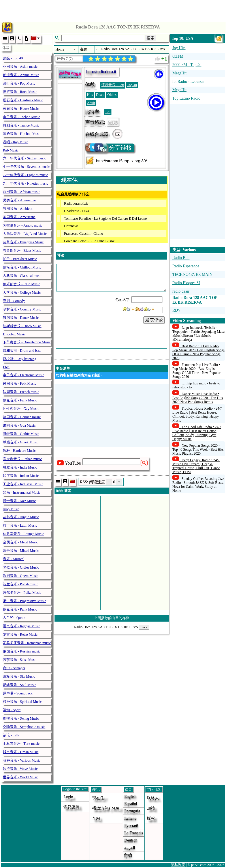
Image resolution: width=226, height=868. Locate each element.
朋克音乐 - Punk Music (20, 609)
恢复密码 (72, 807)
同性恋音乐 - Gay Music (21, 409)
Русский (131, 826)
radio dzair (181, 291)
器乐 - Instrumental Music (22, 493)
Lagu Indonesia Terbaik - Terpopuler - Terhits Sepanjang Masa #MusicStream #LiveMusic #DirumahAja (199, 334)
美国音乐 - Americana (19, 217)
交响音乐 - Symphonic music (24, 727)
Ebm (6, 367)
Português (132, 811)
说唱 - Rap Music (16, 142)
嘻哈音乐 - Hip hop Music (22, 134)
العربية (130, 848)
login (68, 797)
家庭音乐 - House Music (21, 109)
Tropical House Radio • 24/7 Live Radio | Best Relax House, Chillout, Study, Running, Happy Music (197, 414)
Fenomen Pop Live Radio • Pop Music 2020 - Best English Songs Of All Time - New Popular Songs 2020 (196, 371)
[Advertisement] (113, 10)
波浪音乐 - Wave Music (20, 769)
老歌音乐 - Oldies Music (21, 567)
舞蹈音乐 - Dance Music (21, 318)
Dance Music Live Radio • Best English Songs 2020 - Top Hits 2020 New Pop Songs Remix (198, 398)
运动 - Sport (12, 710)
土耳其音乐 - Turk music (21, 744)
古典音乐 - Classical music (22, 276)
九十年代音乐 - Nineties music (25, 183)
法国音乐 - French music (21, 392)
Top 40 (132, 85)
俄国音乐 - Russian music (22, 651)
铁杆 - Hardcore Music (19, 451)
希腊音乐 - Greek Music (21, 442)
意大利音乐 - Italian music (22, 459)
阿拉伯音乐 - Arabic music (23, 225)
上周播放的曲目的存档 (112, 618)
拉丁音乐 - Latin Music (20, 525)
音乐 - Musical (14, 559)
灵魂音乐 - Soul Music (20, 685)
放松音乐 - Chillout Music (22, 267)
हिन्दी (128, 856)
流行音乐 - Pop (113, 85)
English (130, 796)
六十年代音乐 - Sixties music (24, 158)
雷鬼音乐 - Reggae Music (22, 626)
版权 (151, 818)
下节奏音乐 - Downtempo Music (27, 342)
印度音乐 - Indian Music (21, 476)
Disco (100, 95)
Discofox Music (14, 334)
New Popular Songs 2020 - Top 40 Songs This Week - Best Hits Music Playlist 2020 (198, 449)
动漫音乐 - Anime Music (21, 75)
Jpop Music (11, 509)
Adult (91, 103)
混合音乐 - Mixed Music (21, 551)
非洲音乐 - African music (21, 192)
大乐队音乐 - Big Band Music (25, 234)
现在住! (99, 798)
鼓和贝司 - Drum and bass (22, 351)
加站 (151, 808)
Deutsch (131, 840)
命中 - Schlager (14, 668)
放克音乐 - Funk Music (20, 400)
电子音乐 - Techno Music (21, 117)
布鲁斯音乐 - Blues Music (22, 251)
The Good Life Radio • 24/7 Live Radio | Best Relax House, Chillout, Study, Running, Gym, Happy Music (197, 433)
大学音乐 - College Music (22, 292)
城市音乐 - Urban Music (21, 752)
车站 (96, 818)
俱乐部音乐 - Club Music (21, 284)
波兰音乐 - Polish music (21, 584)
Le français (134, 833)
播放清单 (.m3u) (106, 808)
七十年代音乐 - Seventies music (26, 167)
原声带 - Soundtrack (18, 693)
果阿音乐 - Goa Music (19, 425)
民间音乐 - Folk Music (20, 383)
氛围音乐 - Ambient (18, 209)
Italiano (130, 818)
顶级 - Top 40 (13, 58)
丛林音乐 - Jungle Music (21, 517)
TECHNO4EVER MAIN (192, 274)
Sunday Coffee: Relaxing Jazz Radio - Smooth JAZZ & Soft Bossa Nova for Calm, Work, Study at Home (198, 485)
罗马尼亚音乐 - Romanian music (27, 643)
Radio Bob (181, 258)
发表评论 (154, 320)
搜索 (151, 38)
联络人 (153, 798)
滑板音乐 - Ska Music (19, 676)
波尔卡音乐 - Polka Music (22, 593)
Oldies (112, 95)
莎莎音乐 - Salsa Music (20, 660)
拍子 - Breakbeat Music (20, 259)
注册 (97, 375)
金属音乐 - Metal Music (20, 542)
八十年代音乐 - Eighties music (25, 175)
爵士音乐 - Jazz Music (19, 501)
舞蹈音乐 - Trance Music (21, 125)
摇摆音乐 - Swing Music (21, 718)
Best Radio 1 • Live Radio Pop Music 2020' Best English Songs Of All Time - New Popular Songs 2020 (198, 352)
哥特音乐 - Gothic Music (21, 434)
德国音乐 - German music (22, 417)
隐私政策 (178, 865)
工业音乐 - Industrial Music (23, 484)
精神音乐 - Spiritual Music (22, 702)
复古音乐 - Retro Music (20, 634)
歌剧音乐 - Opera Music (21, 576)
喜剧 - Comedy (14, 301)
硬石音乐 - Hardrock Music (23, 100)
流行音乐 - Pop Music (19, 83)
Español (131, 804)
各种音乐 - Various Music (22, 760)
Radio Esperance (186, 266)
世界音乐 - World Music (21, 777)
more (144, 627)
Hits (90, 95)
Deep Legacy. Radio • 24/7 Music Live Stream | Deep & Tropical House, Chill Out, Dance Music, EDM (196, 466)
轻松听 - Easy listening (20, 359)
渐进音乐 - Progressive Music (24, 601)
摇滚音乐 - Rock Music (20, 92)
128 (108, 112)
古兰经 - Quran (14, 618)
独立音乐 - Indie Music (20, 467)
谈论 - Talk (11, 735)
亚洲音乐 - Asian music (20, 67)
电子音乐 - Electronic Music (24, 375)
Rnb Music (11, 150)
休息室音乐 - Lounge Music (23, 534)
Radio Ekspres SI (186, 283)
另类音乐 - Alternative (19, 200)
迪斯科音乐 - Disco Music (22, 326)
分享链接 (109, 148)
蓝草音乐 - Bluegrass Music (23, 242)
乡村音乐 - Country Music (22, 309)
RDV (177, 310)
